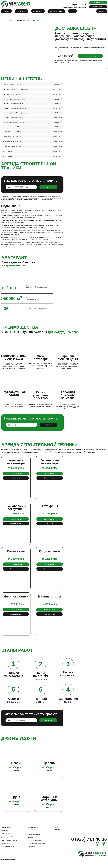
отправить (48, 187)
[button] (98, 3)
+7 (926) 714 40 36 (79, 5)
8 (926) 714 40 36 (89, 839)
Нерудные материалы (23, 20)
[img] (57, 172)
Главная (11, 20)
